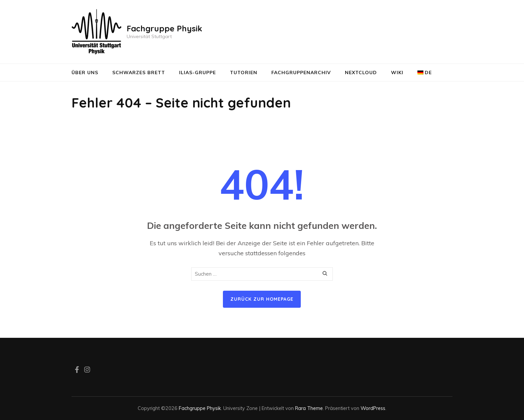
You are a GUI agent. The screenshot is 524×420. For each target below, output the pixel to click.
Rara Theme (309, 408)
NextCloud (361, 73)
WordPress (373, 408)
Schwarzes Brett (139, 73)
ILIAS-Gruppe (198, 73)
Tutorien (244, 73)
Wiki (397, 73)
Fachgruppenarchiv (301, 73)
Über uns (85, 73)
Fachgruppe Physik (164, 28)
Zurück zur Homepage (262, 299)
